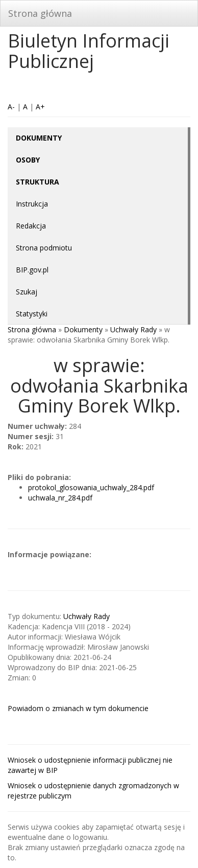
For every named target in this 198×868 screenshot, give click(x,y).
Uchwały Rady (133, 329)
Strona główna (40, 13)
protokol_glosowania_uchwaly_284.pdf (91, 487)
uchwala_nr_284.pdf (60, 498)
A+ (40, 107)
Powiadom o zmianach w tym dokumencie (78, 708)
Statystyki (32, 314)
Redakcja (31, 226)
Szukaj (27, 292)
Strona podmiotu (44, 248)
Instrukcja (32, 204)
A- (11, 107)
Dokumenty (83, 329)
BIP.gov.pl (32, 270)
